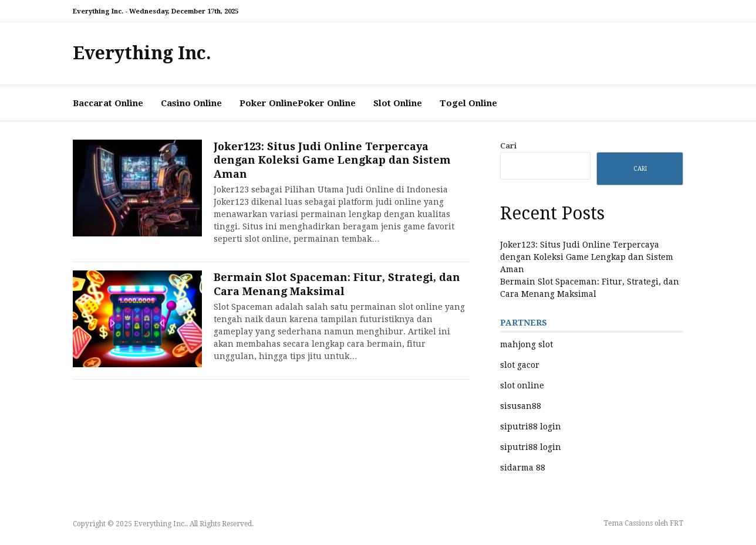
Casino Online (191, 103)
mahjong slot (526, 344)
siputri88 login (531, 426)
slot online (522, 385)
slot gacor (520, 365)
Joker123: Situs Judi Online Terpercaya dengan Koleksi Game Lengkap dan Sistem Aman (332, 160)
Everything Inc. (142, 53)
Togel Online (468, 103)
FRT (676, 523)
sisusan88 (521, 406)
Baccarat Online (108, 103)
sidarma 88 (523, 468)
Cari (508, 146)
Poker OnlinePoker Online (298, 103)
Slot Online (398, 103)
